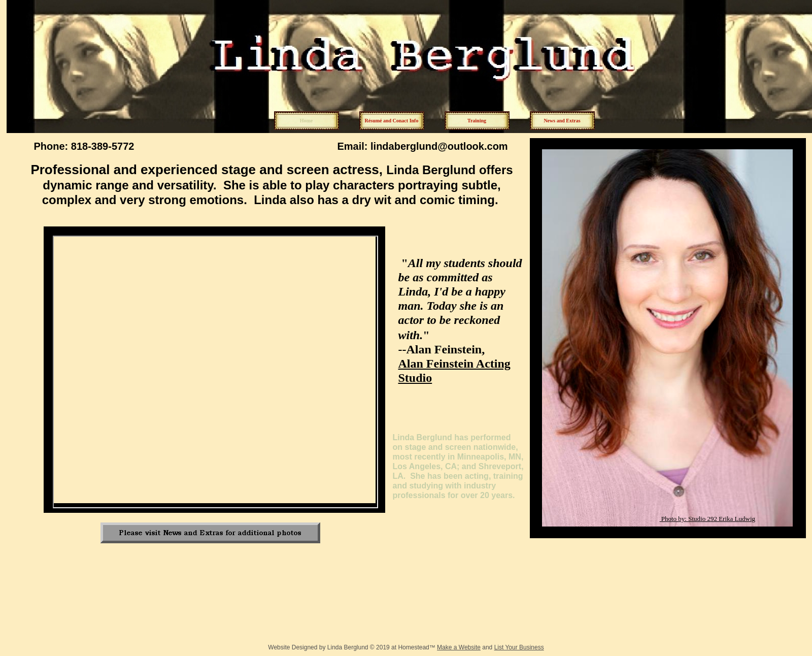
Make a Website (459, 647)
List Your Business (519, 647)
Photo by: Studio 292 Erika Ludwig (708, 519)
